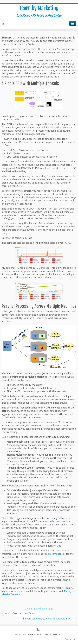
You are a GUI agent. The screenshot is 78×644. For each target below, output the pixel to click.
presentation (55, 554)
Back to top (70, 639)
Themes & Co (57, 634)
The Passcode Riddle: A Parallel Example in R (47, 619)
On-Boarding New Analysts (21, 613)
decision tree (58, 521)
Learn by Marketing (39, 8)
